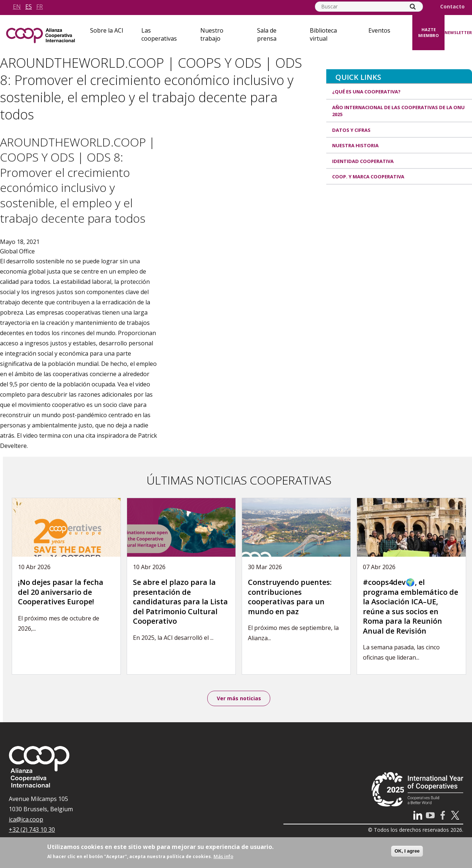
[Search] (413, 7)
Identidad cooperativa (363, 161)
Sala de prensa (267, 34)
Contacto (452, 7)
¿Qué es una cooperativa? (366, 92)
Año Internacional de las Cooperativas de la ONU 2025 (398, 111)
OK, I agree (407, 851)
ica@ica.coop (26, 820)
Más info (223, 856)
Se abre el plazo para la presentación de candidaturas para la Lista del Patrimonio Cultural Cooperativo (180, 602)
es (29, 7)
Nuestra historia (355, 145)
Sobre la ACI (107, 30)
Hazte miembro (428, 33)
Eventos (379, 30)
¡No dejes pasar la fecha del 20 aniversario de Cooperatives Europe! (61, 592)
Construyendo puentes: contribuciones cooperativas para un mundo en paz (290, 597)
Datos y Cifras (351, 130)
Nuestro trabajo (212, 34)
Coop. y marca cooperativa (368, 177)
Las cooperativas (159, 34)
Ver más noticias (239, 699)
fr (40, 7)
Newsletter (458, 32)
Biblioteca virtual (323, 34)
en (17, 7)
